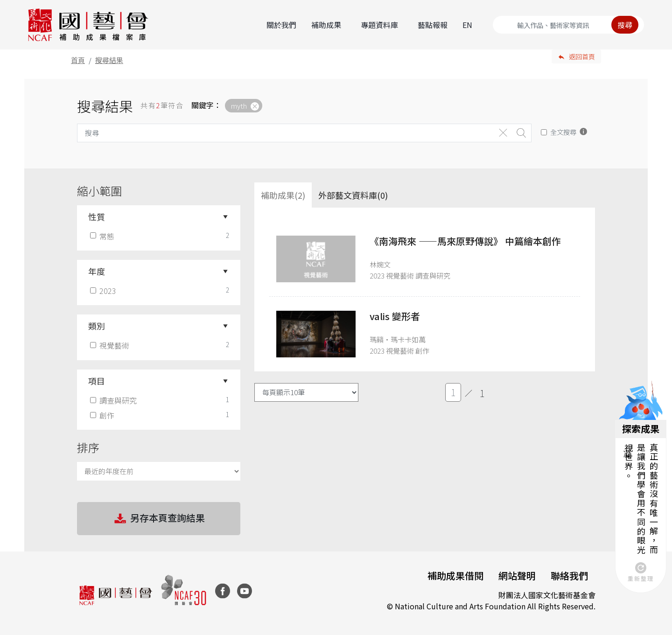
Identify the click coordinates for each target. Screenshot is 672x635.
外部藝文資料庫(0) (353, 195)
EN (467, 25)
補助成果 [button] (326, 25)
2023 (104, 291)
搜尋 (625, 25)
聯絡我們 (569, 576)
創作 (103, 415)
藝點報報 (433, 25)
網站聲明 (517, 576)
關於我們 (281, 25)
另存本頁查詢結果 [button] (159, 519)
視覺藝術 (111, 345)
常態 (103, 236)
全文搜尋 (563, 132)
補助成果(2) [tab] (283, 195)
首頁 (78, 60)
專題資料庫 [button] (379, 25)
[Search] (568, 25)
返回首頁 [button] (582, 56)
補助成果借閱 (455, 576)
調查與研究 (114, 400)
